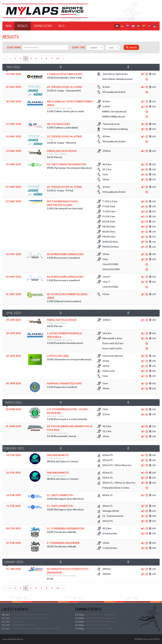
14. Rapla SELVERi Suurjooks (96, 618)
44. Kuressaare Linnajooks (65, 254)
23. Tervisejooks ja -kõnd (64, 87)
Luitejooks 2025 (58, 356)
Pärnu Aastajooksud (62, 151)
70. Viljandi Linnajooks (19, 625)
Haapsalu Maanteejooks (64, 383)
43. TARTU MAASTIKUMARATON (66, 164)
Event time (79, 47)
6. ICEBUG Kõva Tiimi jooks (95, 615)
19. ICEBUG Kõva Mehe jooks (97, 622)
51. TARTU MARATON (60, 495)
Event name (14, 47)
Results (23, 26)
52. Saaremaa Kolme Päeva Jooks (25, 615)
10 (58, 58)
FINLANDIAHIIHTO (58, 455)
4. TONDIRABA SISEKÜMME (63, 543)
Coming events (43, 26)
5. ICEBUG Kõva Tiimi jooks (64, 74)
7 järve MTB (13, 622)
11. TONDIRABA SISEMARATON (65, 528)
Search (131, 47)
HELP (61, 26)
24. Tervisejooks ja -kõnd (94, 629)
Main (8, 26)
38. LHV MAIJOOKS (58, 124)
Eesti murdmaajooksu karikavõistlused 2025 (31, 629)
